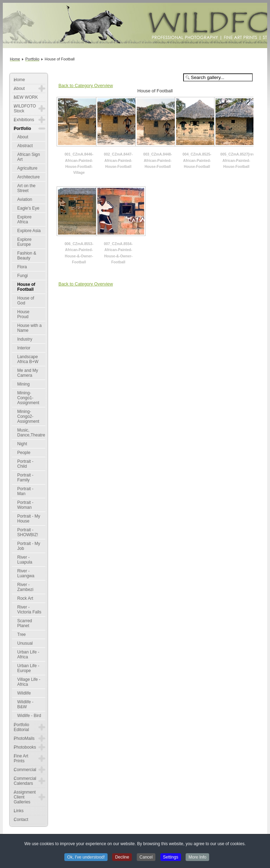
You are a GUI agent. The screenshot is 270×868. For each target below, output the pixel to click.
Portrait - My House (29, 519)
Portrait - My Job (29, 546)
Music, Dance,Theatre (31, 433)
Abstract (25, 146)
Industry (25, 339)
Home (19, 80)
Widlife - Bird (29, 716)
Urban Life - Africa (28, 655)
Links (19, 811)
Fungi (22, 276)
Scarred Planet (25, 623)
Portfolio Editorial (21, 727)
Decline (122, 858)
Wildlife (24, 693)
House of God (26, 301)
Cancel (146, 858)
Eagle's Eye (28, 208)
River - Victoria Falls (29, 610)
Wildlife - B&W (25, 704)
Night (22, 444)
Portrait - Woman (25, 505)
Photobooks (25, 747)
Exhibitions (24, 120)
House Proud (23, 314)
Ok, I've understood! (86, 858)
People (24, 453)
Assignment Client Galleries (25, 797)
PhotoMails (24, 738)
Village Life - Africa (29, 682)
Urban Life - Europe (28, 668)
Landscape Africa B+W (28, 359)
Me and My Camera (28, 373)
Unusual (25, 643)
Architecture (28, 177)
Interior (24, 348)
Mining (23, 384)
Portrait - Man (25, 491)
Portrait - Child (25, 464)
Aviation (25, 199)
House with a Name (29, 328)
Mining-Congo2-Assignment (28, 416)
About (19, 88)
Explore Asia (29, 231)
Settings (171, 858)
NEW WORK (26, 97)
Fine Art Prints (21, 758)
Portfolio (22, 129)
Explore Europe (24, 242)
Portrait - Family (25, 478)
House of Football (26, 287)
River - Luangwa (26, 573)
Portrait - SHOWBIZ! (28, 532)
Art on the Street (26, 188)
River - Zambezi (25, 587)
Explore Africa (24, 219)
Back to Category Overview (86, 86)
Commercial (25, 770)
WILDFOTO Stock (25, 108)
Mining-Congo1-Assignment (28, 398)
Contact (21, 820)
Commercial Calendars (25, 781)
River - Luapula (25, 560)
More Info (197, 858)
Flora (22, 267)
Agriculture (27, 168)
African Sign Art (29, 157)
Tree (21, 634)
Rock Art (25, 598)
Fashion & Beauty (27, 256)
